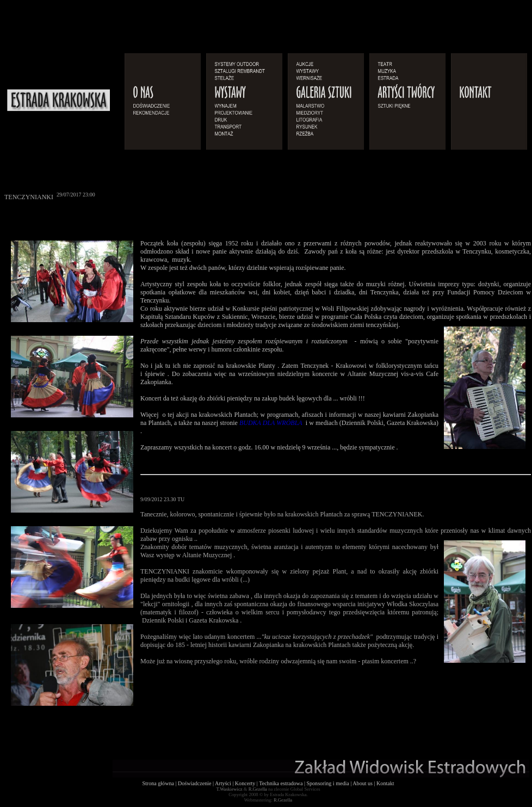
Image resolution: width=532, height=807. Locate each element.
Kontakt (385, 783)
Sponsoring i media (327, 783)
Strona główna (158, 783)
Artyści (223, 783)
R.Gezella (258, 789)
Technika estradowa (281, 783)
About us (363, 783)
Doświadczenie (195, 783)
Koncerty (245, 783)
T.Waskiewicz (229, 789)
